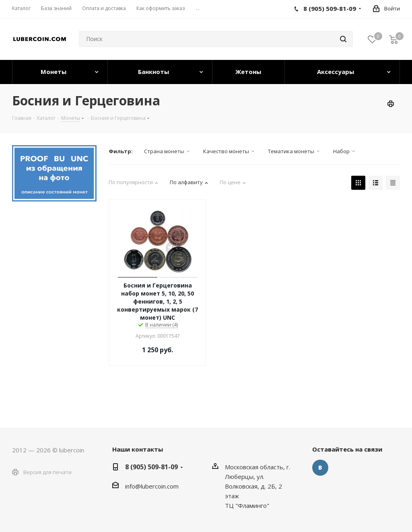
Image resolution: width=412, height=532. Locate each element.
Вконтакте (320, 468)
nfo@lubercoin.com (152, 486)
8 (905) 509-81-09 (151, 467)
